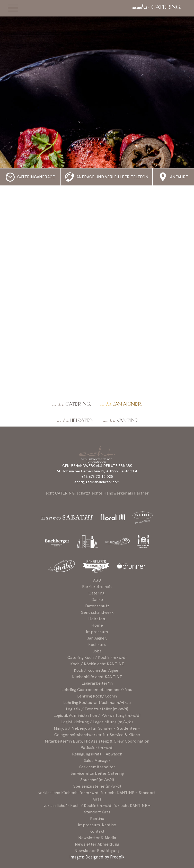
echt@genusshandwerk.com (97, 482)
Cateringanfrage (36, 177)
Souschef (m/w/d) (97, 780)
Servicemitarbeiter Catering (97, 773)
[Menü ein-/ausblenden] (13, 9)
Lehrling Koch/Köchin (97, 696)
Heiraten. (82, 420)
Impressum (97, 632)
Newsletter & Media (97, 838)
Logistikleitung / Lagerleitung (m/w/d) (97, 722)
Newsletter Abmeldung (97, 844)
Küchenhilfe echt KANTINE (97, 677)
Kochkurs (97, 645)
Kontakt (97, 831)
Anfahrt (179, 177)
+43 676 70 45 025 (97, 476)
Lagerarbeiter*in (97, 683)
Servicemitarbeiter (97, 767)
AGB (97, 580)
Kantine (127, 420)
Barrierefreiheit (97, 587)
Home (97, 625)
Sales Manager (97, 760)
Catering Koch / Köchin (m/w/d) (97, 657)
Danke (97, 599)
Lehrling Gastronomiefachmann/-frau (97, 690)
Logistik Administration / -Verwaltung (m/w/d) (97, 715)
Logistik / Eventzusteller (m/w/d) (97, 709)
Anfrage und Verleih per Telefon (112, 177)
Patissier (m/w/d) (97, 748)
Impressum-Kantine (97, 825)
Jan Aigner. (127, 404)
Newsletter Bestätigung (97, 851)
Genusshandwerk (97, 612)
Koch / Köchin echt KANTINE (97, 664)
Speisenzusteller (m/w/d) (97, 786)
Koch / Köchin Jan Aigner (97, 670)
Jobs (97, 651)
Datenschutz (97, 606)
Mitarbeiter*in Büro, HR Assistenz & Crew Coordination (97, 741)
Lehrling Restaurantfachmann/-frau (97, 703)
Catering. (78, 404)
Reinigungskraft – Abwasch (97, 754)
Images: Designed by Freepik (97, 857)
